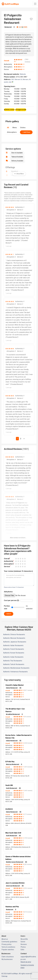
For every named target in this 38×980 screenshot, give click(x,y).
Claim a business (8, 957)
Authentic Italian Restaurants (13, 645)
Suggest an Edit (21, 110)
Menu (15, 128)
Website (24, 74)
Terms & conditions (8, 947)
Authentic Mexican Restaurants (14, 638)
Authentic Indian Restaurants (13, 657)
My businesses (7, 959)
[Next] (24, 439)
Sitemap (4, 976)
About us (5, 939)
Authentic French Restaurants (14, 649)
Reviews (24, 944)
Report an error (26, 962)
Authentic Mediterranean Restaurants (16, 668)
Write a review (9, 110)
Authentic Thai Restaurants (13, 661)
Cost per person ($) (12, 600)
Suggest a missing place (27, 966)
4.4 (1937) (22, 27)
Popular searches (8, 950)
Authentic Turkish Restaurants (14, 664)
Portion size (7, 607)
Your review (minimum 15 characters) (18, 571)
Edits (22, 950)
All (8, 128)
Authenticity (9, 561)
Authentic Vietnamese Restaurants (15, 672)
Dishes (23, 128)
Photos (23, 947)
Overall (7, 559)
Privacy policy (6, 944)
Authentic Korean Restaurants (14, 653)
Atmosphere (12, 132)
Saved (23, 942)
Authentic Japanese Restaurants (15, 642)
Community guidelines (9, 942)
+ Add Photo (26, 132)
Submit (9, 614)
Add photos (8, 592)
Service (7, 566)
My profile (24, 939)
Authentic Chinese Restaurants (14, 634)
